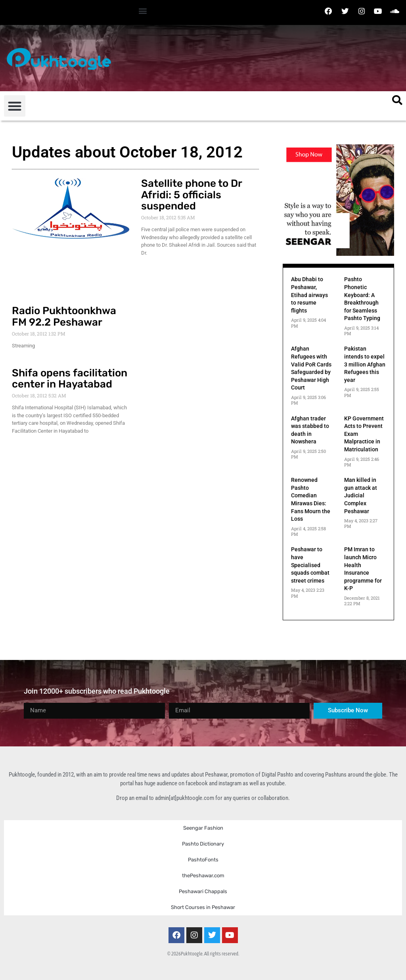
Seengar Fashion (203, 828)
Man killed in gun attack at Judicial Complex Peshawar (361, 495)
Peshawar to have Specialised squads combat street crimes (310, 565)
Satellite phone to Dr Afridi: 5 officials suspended (192, 195)
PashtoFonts (203, 860)
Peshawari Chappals (203, 891)
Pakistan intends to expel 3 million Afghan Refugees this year (365, 364)
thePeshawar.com (203, 875)
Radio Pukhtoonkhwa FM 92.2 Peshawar (64, 316)
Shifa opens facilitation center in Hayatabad (70, 379)
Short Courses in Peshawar (203, 907)
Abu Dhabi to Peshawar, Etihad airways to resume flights (309, 295)
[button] (143, 11)
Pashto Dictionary (203, 844)
